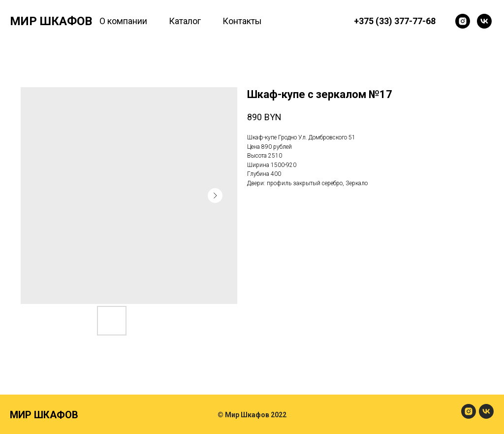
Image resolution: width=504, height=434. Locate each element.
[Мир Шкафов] (463, 21)
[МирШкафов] (469, 416)
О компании (123, 21)
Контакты (242, 21)
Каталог (185, 21)
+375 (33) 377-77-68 (395, 21)
